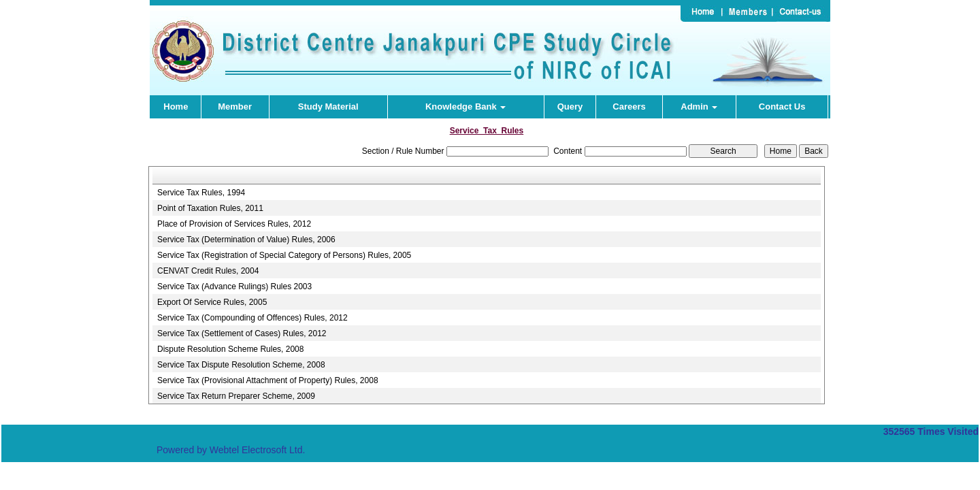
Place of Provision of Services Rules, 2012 (234, 224)
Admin (699, 107)
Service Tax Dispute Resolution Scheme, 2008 (241, 365)
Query (570, 107)
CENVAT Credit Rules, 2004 (208, 271)
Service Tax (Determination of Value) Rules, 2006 (246, 240)
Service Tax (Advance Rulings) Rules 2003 (234, 287)
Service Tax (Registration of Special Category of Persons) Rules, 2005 (284, 255)
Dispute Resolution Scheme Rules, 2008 (230, 349)
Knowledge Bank (465, 107)
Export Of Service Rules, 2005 (212, 302)
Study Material (328, 107)
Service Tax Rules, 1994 (201, 193)
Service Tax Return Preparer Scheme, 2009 (236, 396)
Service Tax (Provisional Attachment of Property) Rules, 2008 (268, 380)
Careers (629, 107)
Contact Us (782, 107)
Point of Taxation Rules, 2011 (210, 208)
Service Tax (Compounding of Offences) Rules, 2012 (252, 318)
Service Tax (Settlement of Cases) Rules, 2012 (242, 333)
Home (176, 107)
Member (235, 107)
